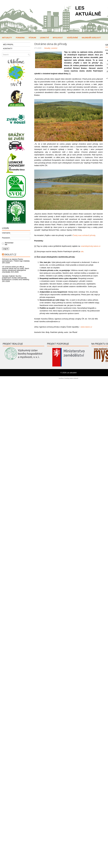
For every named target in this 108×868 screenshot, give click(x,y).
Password (6, 238)
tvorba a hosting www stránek (69, 378)
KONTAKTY (8, 49)
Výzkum (32, 38)
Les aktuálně (72, 373)
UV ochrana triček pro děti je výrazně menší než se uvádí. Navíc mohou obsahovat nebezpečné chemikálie (16, 269)
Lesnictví (44, 38)
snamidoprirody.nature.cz (91, 246)
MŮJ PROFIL (8, 44)
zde (82, 251)
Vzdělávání (72, 38)
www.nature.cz (86, 327)
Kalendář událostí (91, 38)
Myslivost (58, 38)
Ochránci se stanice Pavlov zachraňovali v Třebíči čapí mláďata (16, 260)
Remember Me (9, 244)
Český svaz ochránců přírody (84, 235)
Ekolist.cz (10, 255)
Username (6, 233)
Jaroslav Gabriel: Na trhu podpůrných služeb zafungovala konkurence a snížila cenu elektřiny (16, 278)
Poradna (20, 38)
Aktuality (7, 38)
